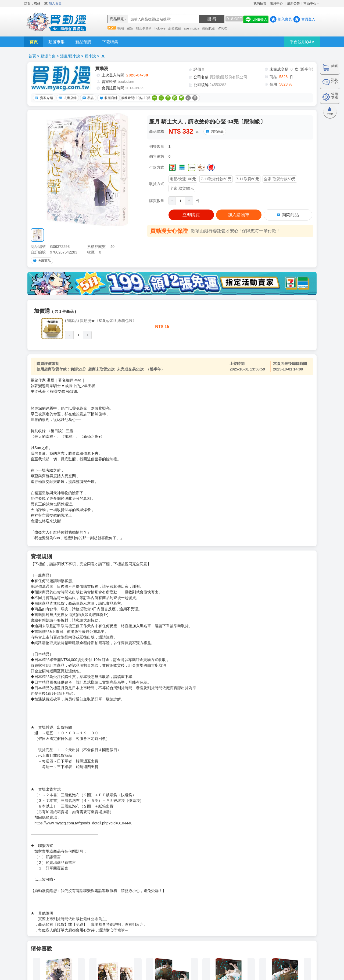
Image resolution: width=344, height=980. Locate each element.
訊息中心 (277, 3)
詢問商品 (214, 131)
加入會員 (55, 3)
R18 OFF (234, 19)
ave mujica (191, 28)
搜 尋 (212, 19)
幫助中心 (310, 3)
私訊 (87, 98)
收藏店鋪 (108, 98)
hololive (160, 28)
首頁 (34, 42)
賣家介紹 (43, 98)
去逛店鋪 (67, 98)
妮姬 (130, 28)
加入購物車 (239, 215)
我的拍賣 (260, 3)
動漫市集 (56, 42)
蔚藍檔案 (175, 28)
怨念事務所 (144, 28)
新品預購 (83, 42)
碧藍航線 (208, 28)
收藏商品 (41, 261)
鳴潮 (121, 28)
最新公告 (293, 3)
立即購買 (191, 215)
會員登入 (308, 19)
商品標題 (117, 19)
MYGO (222, 28)
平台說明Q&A (302, 42)
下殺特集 (110, 42)
